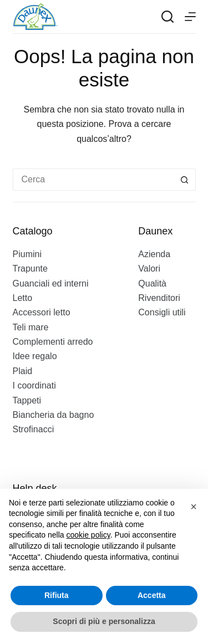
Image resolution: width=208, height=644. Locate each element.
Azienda (154, 254)
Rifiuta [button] (57, 595)
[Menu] (190, 17)
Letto (23, 298)
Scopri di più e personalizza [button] (104, 621)
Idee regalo (35, 356)
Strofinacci (34, 429)
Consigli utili (162, 312)
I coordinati (34, 385)
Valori (149, 269)
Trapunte (30, 269)
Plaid (23, 371)
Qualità (152, 283)
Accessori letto (42, 312)
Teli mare (31, 327)
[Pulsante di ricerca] (185, 180)
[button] (194, 507)
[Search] (168, 17)
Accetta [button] (152, 595)
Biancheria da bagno (54, 415)
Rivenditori (159, 298)
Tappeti (27, 400)
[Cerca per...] (93, 180)
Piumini (27, 254)
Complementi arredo (53, 342)
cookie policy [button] (88, 535)
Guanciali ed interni (51, 283)
